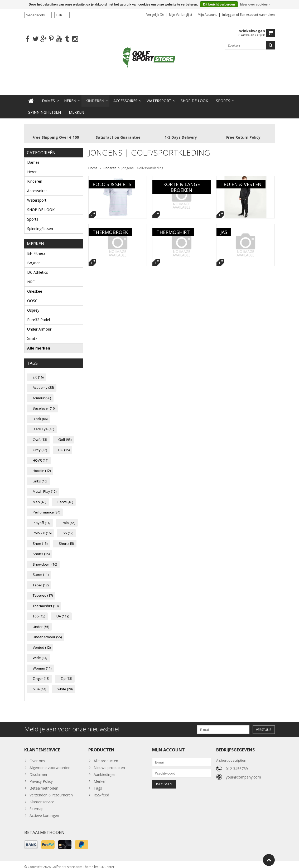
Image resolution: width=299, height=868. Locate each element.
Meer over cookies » (255, 4)
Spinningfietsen (45, 107)
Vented (42, 642)
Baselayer (44, 403)
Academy (43, 382)
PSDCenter (107, 862)
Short (66, 538)
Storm (41, 569)
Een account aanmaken (257, 15)
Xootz (32, 333)
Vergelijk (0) (155, 15)
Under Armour (39, 324)
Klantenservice (42, 797)
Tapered (43, 590)
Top (39, 611)
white (65, 684)
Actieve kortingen (44, 810)
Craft (40, 434)
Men (39, 497)
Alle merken (39, 343)
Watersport (159, 95)
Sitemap (37, 803)
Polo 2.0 (42, 528)
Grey (40, 445)
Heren (70, 95)
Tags (98, 783)
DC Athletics (38, 267)
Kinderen (95, 95)
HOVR (40, 455)
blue (39, 684)
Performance (46, 507)
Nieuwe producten (109, 762)
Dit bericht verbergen (219, 4)
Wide (40, 652)
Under (41, 621)
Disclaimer (38, 769)
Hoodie (42, 465)
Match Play (45, 486)
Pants (65, 497)
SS (68, 528)
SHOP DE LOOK (194, 95)
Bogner (33, 258)
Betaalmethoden (44, 783)
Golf (65, 434)
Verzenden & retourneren (51, 790)
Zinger (41, 673)
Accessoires (125, 95)
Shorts (41, 548)
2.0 (38, 372)
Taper (41, 580)
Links (40, 476)
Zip (66, 673)
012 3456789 (237, 763)
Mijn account (207, 15)
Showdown (45, 559)
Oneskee (35, 286)
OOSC (32, 295)
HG (64, 445)
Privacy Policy (41, 776)
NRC (31, 276)
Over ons (37, 755)
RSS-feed (101, 790)
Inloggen (229, 15)
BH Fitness (36, 248)
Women (42, 663)
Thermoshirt (46, 601)
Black (40, 413)
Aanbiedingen (105, 769)
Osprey (33, 305)
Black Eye (43, 424)
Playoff (42, 517)
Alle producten (106, 755)
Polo (68, 517)
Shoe (40, 538)
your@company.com (243, 772)
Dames (48, 95)
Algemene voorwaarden (50, 762)
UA (63, 611)
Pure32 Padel (38, 314)
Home (93, 163)
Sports (223, 95)
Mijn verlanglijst (181, 15)
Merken (76, 107)
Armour (42, 393)
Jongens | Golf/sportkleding (142, 163)
